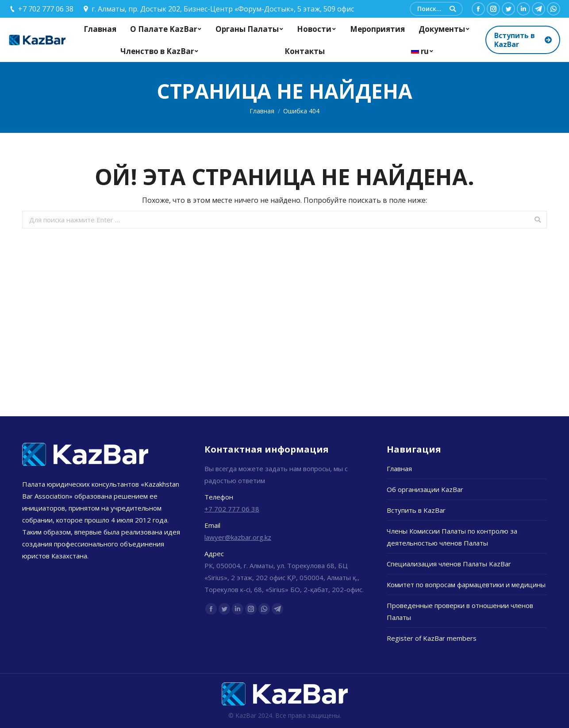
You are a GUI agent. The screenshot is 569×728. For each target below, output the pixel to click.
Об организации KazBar (425, 489)
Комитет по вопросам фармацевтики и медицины (466, 585)
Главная (262, 111)
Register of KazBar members (432, 638)
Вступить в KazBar (416, 510)
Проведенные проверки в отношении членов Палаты (460, 611)
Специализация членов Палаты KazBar (449, 564)
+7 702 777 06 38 (232, 509)
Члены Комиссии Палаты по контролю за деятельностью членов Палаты (452, 537)
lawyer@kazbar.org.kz (238, 537)
